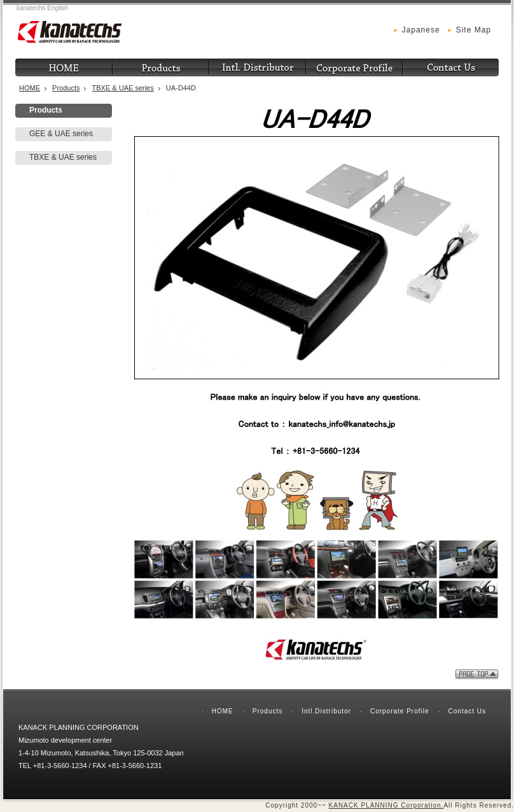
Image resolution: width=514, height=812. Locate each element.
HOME (30, 88)
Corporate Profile (400, 711)
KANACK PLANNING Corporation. (386, 805)
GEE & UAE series (61, 134)
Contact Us (467, 711)
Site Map (474, 30)
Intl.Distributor (326, 711)
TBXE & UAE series (123, 88)
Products (66, 88)
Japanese (421, 30)
